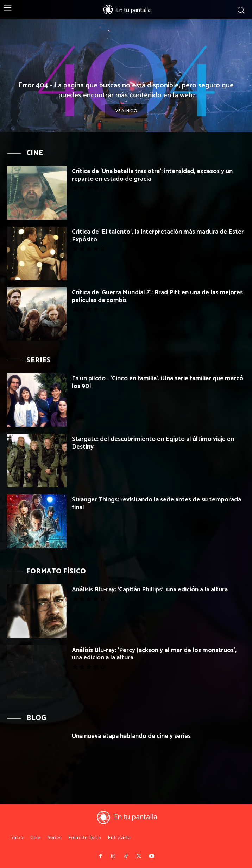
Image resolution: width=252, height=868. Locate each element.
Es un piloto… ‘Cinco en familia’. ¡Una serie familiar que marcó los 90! (157, 382)
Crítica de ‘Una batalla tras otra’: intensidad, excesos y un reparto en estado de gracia (152, 175)
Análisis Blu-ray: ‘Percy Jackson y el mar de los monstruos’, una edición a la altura (154, 654)
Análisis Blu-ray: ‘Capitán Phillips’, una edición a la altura (150, 590)
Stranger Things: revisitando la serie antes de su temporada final (156, 504)
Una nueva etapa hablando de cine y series (131, 736)
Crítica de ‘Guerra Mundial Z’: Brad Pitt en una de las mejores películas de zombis (157, 296)
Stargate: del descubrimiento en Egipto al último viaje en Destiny (153, 443)
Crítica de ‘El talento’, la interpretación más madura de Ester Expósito (158, 236)
